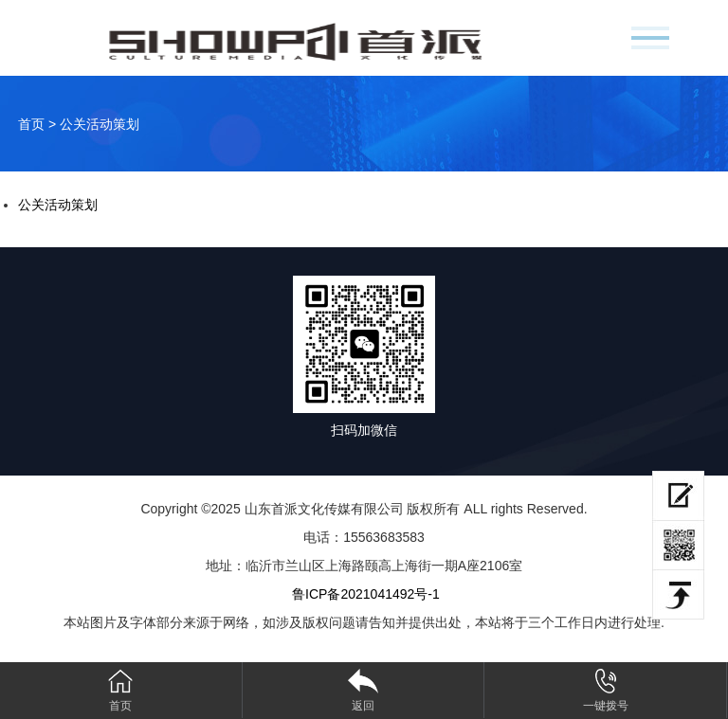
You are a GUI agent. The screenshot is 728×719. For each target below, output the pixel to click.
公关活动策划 (58, 205)
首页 (31, 124)
